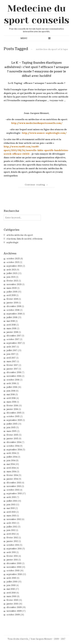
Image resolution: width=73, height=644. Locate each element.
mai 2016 (11, 394)
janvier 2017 (12, 369)
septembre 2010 (14, 574)
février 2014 (12, 475)
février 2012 (12, 538)
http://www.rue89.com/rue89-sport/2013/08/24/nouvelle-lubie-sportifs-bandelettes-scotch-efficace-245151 (36, 150)
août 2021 (11, 270)
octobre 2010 (13, 571)
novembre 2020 (14, 284)
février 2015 (12, 435)
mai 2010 (11, 589)
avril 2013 (11, 512)
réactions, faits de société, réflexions (24, 239)
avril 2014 (11, 468)
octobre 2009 (13, 615)
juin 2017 (11, 354)
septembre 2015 (14, 420)
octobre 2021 (13, 262)
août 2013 (11, 497)
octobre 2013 (13, 490)
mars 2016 (11, 402)
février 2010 (12, 600)
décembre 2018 (14, 306)
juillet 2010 (12, 582)
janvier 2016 (12, 409)
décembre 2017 (14, 336)
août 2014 (11, 453)
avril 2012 (11, 534)
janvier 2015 (12, 439)
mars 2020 (12, 288)
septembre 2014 (14, 450)
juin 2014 (11, 461)
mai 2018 (11, 321)
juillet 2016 (12, 387)
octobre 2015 (13, 416)
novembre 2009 (14, 611)
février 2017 (12, 365)
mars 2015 (11, 431)
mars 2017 (11, 361)
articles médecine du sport (20, 235)
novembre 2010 (14, 567)
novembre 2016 (14, 376)
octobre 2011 (13, 545)
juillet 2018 (12, 317)
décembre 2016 (14, 372)
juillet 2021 (12, 273)
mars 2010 (11, 596)
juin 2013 (11, 505)
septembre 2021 (14, 266)
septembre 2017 (14, 343)
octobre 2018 (13, 310)
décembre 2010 (14, 563)
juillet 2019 (12, 292)
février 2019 (12, 299)
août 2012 (11, 523)
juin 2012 (11, 530)
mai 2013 (11, 508)
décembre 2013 (14, 483)
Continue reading (37, 185)
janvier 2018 (12, 332)
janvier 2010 (12, 604)
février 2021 (12, 281)
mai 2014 (11, 464)
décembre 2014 (14, 442)
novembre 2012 (14, 519)
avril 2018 (11, 325)
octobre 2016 (13, 380)
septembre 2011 (14, 549)
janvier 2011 (12, 560)
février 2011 (12, 556)
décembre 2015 (14, 413)
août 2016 (11, 383)
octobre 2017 (13, 339)
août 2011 (11, 552)
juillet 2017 (12, 350)
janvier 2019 (12, 303)
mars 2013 (11, 516)
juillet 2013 (12, 501)
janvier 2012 (12, 541)
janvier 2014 (12, 479)
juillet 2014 (12, 457)
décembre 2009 (14, 607)
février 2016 (12, 406)
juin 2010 (11, 585)
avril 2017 (11, 358)
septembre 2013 (14, 494)
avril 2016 (11, 398)
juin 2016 (11, 391)
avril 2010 (11, 593)
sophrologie (12, 242)
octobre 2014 (13, 446)
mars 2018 (11, 328)
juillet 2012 (12, 527)
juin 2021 (11, 277)
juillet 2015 (12, 424)
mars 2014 (11, 472)
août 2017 (11, 347)
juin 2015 (11, 427)
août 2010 (11, 578)
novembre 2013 (14, 486)
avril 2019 (11, 295)
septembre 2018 (14, 314)
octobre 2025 (13, 259)
